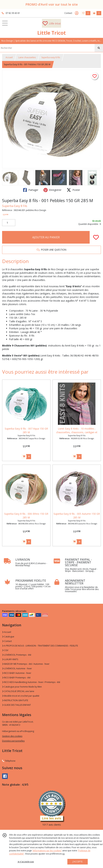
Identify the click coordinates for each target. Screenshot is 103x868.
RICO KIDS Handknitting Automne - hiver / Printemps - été (31, 682)
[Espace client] (77, 13)
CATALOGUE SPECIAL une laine (18, 691)
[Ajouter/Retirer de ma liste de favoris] (96, 237)
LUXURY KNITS (10, 659)
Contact (68, 13)
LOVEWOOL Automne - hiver (17, 668)
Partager (31, 190)
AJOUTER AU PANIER (46, 237)
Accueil (9, 57)
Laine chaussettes (27, 57)
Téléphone (9, 761)
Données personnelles (13, 741)
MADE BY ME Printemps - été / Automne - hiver (26, 664)
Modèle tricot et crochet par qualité (21, 696)
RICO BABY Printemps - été (16, 678)
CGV (5, 650)
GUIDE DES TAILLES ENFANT (16, 705)
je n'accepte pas (26, 862)
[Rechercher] (99, 48)
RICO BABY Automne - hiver (17, 673)
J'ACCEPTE (78, 862)
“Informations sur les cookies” (47, 851)
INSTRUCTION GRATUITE (15, 700)
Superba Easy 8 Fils (15, 206)
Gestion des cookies (12, 736)
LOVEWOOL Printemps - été (17, 655)
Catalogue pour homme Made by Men (22, 687)
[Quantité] (9, 223)
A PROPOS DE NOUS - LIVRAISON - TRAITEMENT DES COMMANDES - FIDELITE (40, 646)
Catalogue (8, 637)
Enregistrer (52, 190)
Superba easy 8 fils (51, 57)
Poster (73, 190)
